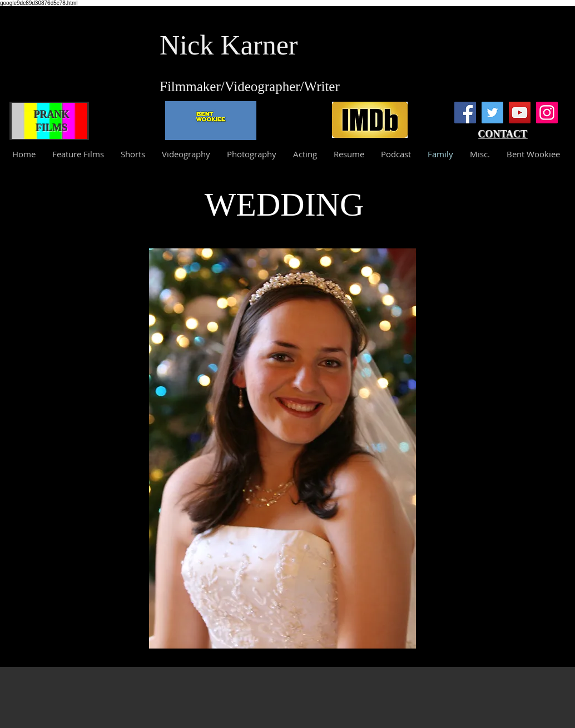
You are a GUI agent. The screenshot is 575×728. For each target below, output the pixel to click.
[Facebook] (465, 113)
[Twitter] (492, 113)
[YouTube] (520, 113)
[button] (282, 448)
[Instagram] (547, 113)
